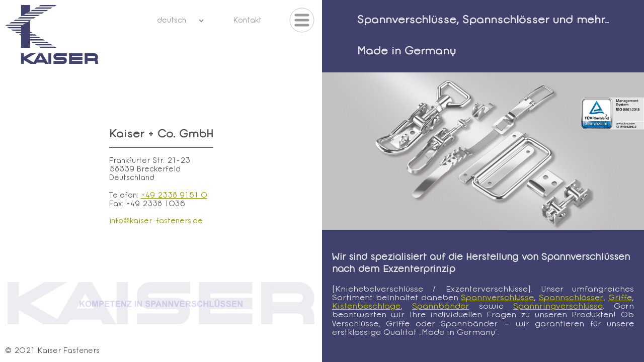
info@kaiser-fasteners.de (156, 221)
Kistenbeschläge (366, 307)
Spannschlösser (571, 298)
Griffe (620, 298)
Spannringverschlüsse (558, 307)
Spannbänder (440, 307)
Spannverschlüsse (497, 298)
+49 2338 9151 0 (174, 196)
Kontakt (247, 21)
